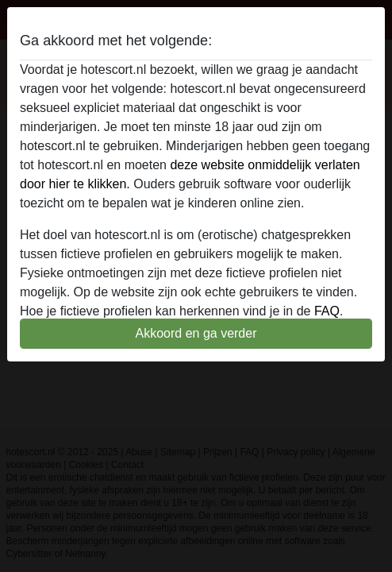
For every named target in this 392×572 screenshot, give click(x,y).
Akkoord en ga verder (196, 333)
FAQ (327, 311)
